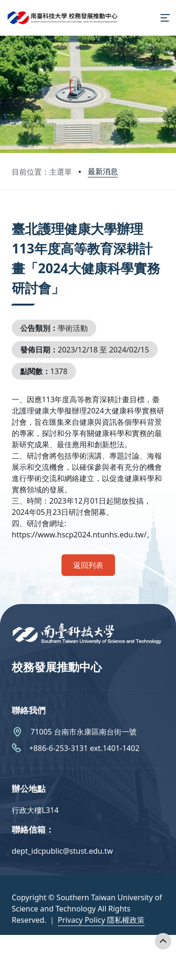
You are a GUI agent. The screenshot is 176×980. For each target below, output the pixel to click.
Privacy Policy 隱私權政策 (101, 920)
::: (14, 217)
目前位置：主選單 (42, 172)
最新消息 (103, 171)
